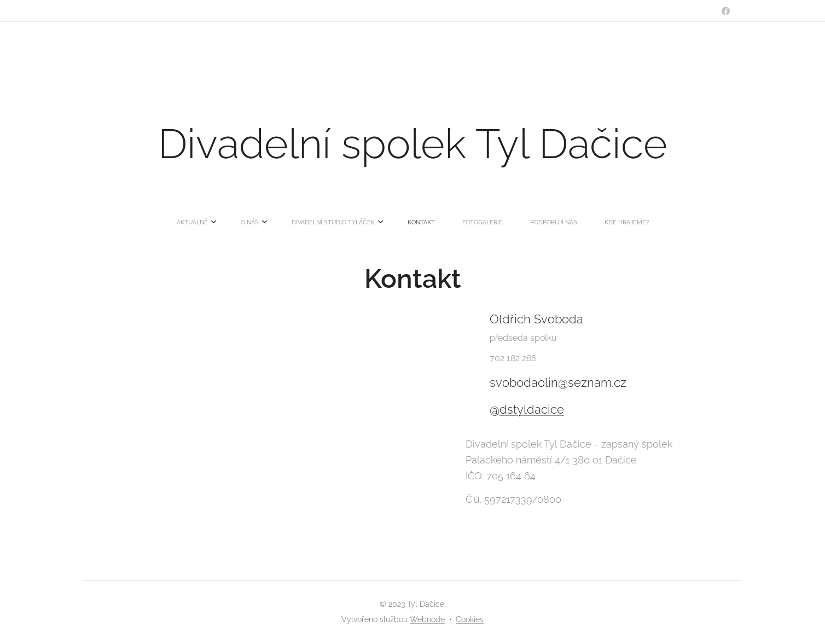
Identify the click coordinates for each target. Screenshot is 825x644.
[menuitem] (332, 223)
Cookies (470, 619)
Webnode (427, 619)
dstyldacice (532, 410)
